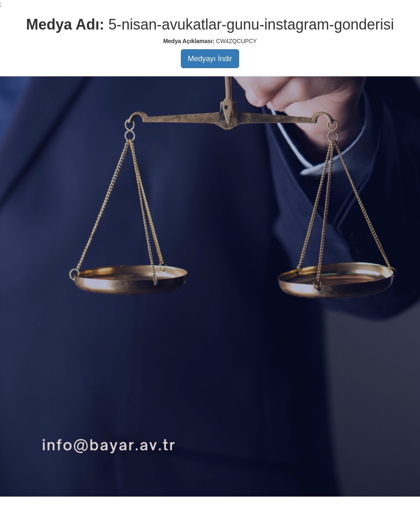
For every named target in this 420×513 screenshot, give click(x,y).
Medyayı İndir (210, 59)
